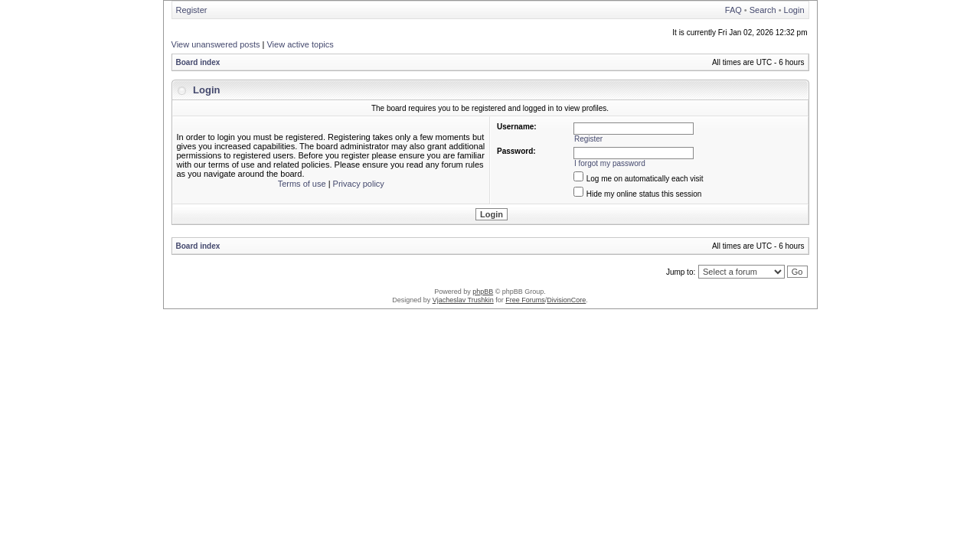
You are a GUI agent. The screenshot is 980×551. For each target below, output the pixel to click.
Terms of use (302, 184)
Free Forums (525, 300)
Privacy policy (359, 184)
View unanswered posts (216, 44)
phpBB (483, 292)
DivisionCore (566, 300)
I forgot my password (610, 163)
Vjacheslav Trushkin (463, 300)
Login (794, 10)
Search (763, 10)
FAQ (733, 10)
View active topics (300, 44)
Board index (198, 62)
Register (192, 10)
